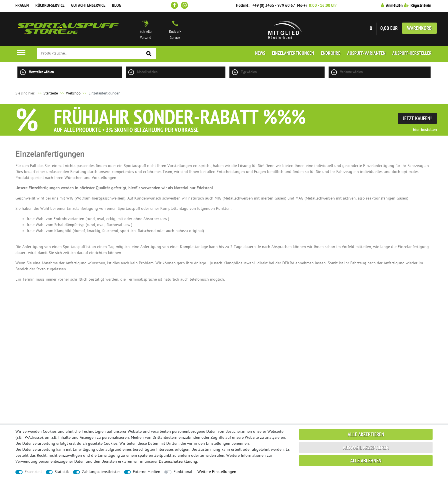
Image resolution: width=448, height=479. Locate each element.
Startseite (47, 93)
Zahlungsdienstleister (101, 472)
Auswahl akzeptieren (366, 448)
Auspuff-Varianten (366, 54)
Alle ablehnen (366, 461)
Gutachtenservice (88, 6)
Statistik (62, 472)
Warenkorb (419, 29)
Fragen (22, 6)
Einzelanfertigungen (293, 54)
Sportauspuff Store (68, 29)
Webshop (73, 93)
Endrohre (331, 54)
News (260, 54)
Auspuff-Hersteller (412, 54)
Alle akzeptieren (366, 435)
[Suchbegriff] (96, 54)
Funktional (183, 472)
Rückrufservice (50, 6)
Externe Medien (147, 472)
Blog (117, 6)
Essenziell (33, 472)
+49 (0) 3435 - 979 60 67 (274, 6)
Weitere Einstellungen (217, 472)
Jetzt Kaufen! (417, 119)
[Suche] (149, 54)
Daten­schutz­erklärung (178, 462)
